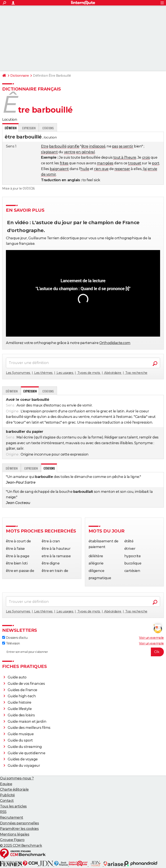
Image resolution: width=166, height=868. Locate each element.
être (85, 146)
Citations (48, 128)
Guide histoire (20, 702)
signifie (73, 146)
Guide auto (17, 677)
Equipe (6, 784)
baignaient (59, 169)
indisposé (97, 146)
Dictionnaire (20, 76)
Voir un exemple (151, 638)
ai (145, 169)
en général (85, 152)
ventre (70, 152)
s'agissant (49, 152)
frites (64, 163)
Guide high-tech (22, 696)
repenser (122, 169)
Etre (45, 146)
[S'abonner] (83, 652)
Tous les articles (13, 806)
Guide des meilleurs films (29, 728)
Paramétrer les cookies (19, 829)
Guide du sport (20, 740)
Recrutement (12, 817)
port (156, 163)
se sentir (126, 146)
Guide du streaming (25, 747)
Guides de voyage (23, 759)
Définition (12, 391)
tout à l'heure (125, 157)
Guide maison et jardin (27, 722)
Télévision (11, 643)
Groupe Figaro (12, 840)
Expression (29, 128)
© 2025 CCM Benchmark (21, 846)
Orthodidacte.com (115, 343)
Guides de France (22, 690)
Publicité (7, 795)
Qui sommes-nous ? (17, 778)
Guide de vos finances (26, 684)
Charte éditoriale (14, 789)
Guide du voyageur (24, 766)
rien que (101, 169)
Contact (7, 801)
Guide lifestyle (20, 709)
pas (115, 146)
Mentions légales (15, 834)
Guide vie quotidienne (27, 753)
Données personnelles (19, 823)
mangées (105, 163)
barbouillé (58, 146)
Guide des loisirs (21, 715)
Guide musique (21, 734)
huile (85, 169)
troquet (135, 163)
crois (146, 157)
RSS (3, 812)
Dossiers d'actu (15, 638)
